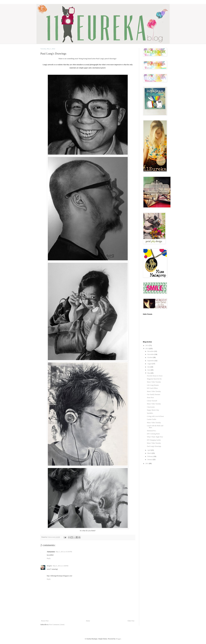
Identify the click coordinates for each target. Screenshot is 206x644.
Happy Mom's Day (153, 410)
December (151, 351)
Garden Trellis (151, 419)
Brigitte (49, 566)
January (150, 459)
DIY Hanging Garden (154, 440)
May (149, 373)
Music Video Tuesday (154, 382)
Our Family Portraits (153, 394)
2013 (147, 345)
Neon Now (150, 398)
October (150, 357)
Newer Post (45, 621)
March (150, 453)
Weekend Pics (151, 431)
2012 (147, 349)
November (151, 354)
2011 (147, 463)
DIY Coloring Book (153, 434)
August (150, 364)
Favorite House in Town (155, 376)
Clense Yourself (152, 401)
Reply (49, 558)
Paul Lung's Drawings (154, 446)
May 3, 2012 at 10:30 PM (64, 552)
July (149, 367)
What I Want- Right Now (155, 437)
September (151, 361)
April (149, 450)
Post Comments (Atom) (57, 625)
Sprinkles (150, 413)
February (150, 456)
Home (88, 621)
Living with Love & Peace (155, 416)
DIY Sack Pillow (152, 388)
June (149, 370)
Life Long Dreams (153, 385)
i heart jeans (151, 407)
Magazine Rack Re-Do (154, 379)
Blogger (118, 639)
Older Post (131, 621)
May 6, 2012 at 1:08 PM (61, 566)
